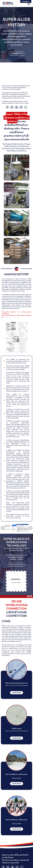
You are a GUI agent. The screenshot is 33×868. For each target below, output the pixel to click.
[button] (3, 528)
